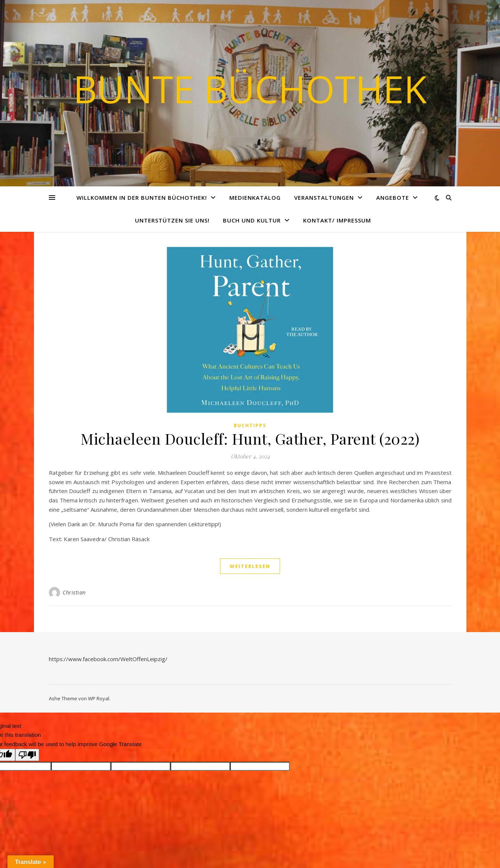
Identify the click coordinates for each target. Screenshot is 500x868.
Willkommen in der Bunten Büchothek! (142, 198)
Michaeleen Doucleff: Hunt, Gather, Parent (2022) (250, 438)
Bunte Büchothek (250, 89)
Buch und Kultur (252, 220)
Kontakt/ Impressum (337, 220)
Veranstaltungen (324, 198)
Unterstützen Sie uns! (172, 220)
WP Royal (99, 698)
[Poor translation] (27, 755)
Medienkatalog (255, 198)
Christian (74, 592)
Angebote (393, 198)
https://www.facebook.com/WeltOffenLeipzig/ (108, 659)
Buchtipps (250, 425)
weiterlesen (250, 566)
